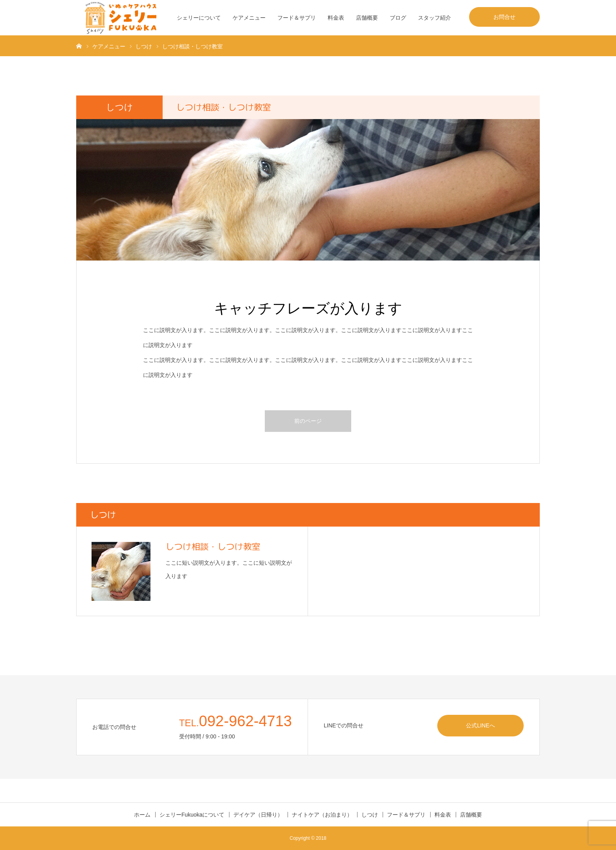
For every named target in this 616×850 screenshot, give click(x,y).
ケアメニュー (249, 18)
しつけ (370, 815)
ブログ (398, 18)
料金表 (336, 18)
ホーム (142, 815)
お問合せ (504, 17)
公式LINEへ (480, 725)
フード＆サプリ (297, 18)
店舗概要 (367, 18)
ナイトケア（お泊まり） (322, 815)
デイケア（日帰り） (258, 815)
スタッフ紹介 (434, 18)
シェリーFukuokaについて (192, 815)
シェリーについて (199, 18)
